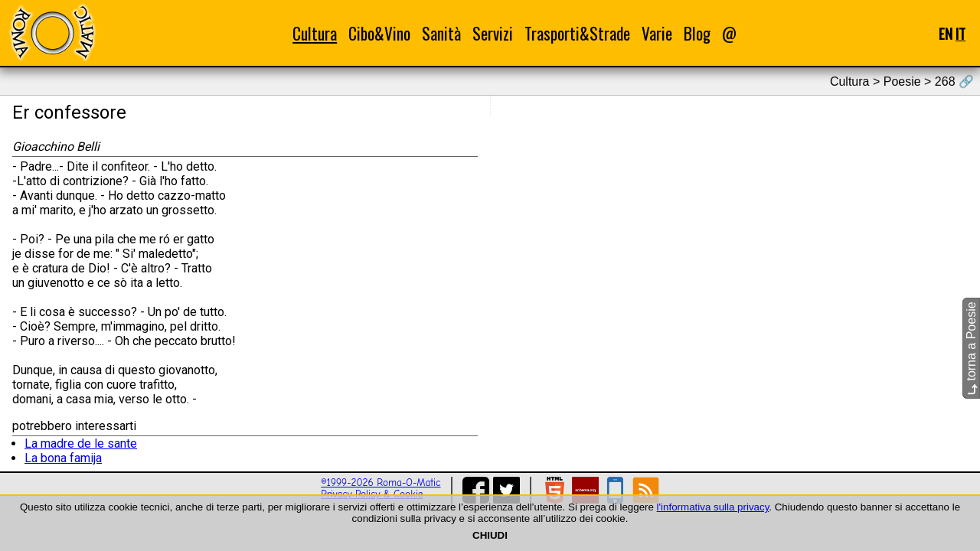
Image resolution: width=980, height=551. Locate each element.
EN (946, 33)
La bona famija (63, 458)
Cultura (315, 33)
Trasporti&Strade (577, 33)
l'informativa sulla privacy (713, 507)
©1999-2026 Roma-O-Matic (381, 483)
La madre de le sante (81, 443)
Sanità (441, 33)
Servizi (493, 33)
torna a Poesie (971, 348)
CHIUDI (490, 535)
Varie (657, 33)
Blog (697, 33)
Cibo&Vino (379, 33)
